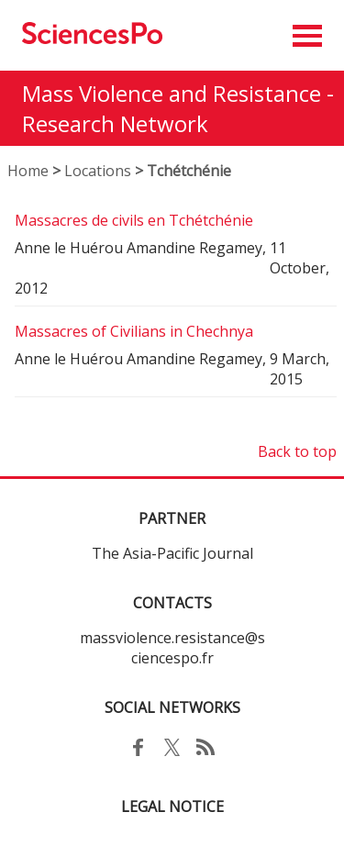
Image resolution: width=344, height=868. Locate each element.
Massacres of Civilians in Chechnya (134, 331)
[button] (307, 36)
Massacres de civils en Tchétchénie (134, 220)
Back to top (297, 451)
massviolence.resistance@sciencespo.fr (172, 648)
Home (28, 171)
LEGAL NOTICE (172, 807)
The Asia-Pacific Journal (172, 553)
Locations (98, 171)
